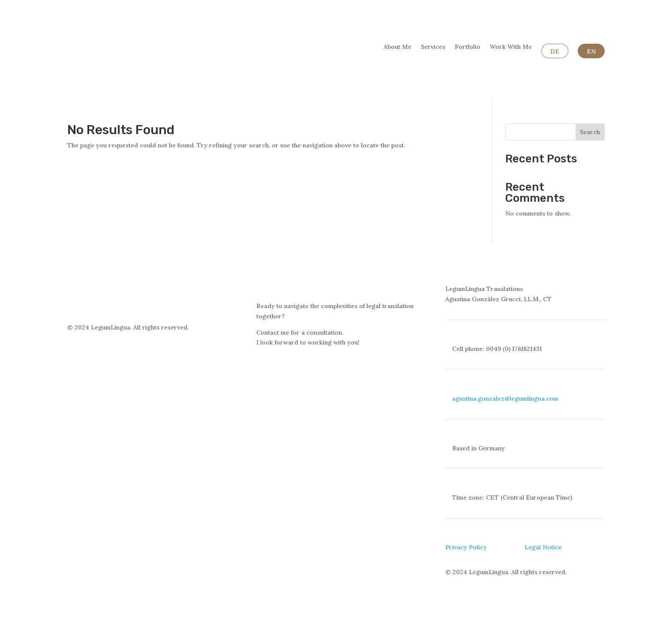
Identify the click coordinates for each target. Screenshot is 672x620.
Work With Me (511, 47)
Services (433, 47)
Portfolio (468, 47)
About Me (397, 47)
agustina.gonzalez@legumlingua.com (505, 398)
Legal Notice (543, 547)
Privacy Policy (466, 547)
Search (590, 132)
